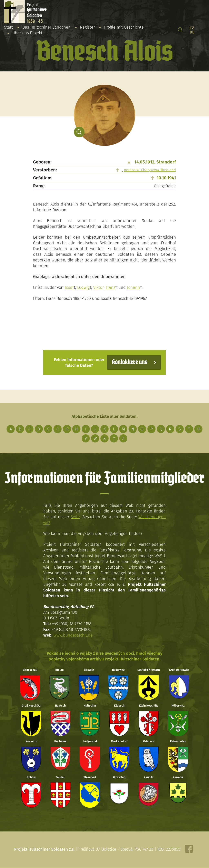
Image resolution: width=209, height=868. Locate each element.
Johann (133, 287)
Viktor (99, 287)
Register (87, 27)
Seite (75, 517)
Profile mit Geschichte (124, 27)
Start (8, 27)
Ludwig (84, 287)
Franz (110, 287)
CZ (192, 28)
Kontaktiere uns (130, 362)
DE (192, 32)
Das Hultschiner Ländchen (46, 27)
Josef (69, 287)
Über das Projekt (27, 33)
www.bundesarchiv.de (73, 635)
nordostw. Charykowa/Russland (150, 170)
